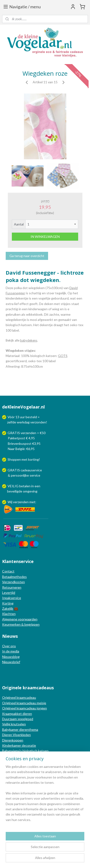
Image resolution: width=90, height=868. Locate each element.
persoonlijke (20, 475)
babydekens (29, 340)
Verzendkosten (13, 582)
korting (34, 459)
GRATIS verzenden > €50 (27, 433)
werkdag (23, 422)
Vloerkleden (21, 735)
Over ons (9, 646)
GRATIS (14, 470)
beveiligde (15, 491)
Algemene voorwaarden (20, 619)
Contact (8, 571)
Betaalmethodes (14, 577)
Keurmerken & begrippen (21, 624)
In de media (11, 651)
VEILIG (13, 486)
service (35, 475)
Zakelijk (8, 608)
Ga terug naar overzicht (27, 256)
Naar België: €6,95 (21, 449)
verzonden (38, 422)
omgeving (30, 491)
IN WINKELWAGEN (45, 237)
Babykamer (10, 730)
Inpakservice (12, 598)
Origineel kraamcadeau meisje (24, 703)
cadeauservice (31, 470)
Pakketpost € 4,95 (19, 438)
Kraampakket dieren (17, 714)
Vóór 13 (14, 417)
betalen (25, 486)
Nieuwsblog (11, 657)
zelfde (12, 422)
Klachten (9, 614)
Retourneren (12, 587)
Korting (8, 603)
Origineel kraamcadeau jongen (25, 708)
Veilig (7, 724)
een (37, 486)
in (33, 486)
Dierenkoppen (13, 740)
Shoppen (14, 459)
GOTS (63, 356)
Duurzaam (10, 719)
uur (22, 417)
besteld (31, 417)
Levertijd (9, 593)
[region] (45, 795)
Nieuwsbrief (11, 662)
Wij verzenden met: (22, 502)
